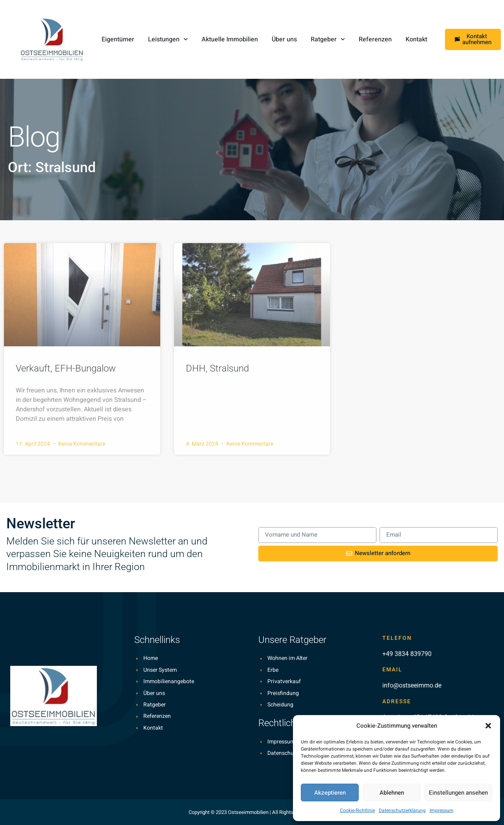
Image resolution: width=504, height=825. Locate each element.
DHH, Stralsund (217, 368)
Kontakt (416, 39)
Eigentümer (118, 39)
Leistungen (168, 39)
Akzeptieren (330, 793)
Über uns (284, 39)
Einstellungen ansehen (458, 793)
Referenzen (375, 39)
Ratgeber (328, 39)
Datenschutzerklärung (402, 810)
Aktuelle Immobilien (230, 39)
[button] (488, 726)
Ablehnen (392, 793)
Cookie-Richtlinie (357, 810)
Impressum (442, 810)
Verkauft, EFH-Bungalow (66, 368)
